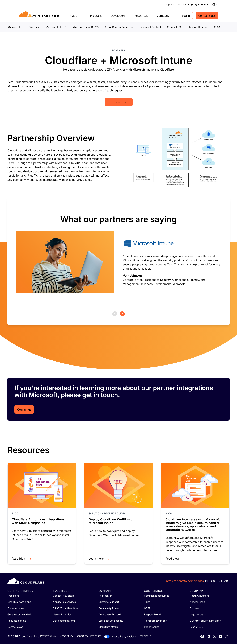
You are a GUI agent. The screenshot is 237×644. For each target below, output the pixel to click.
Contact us (119, 102)
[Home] (39, 16)
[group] (118, 255)
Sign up (170, 4)
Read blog (22, 559)
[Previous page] (115, 314)
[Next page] (122, 314)
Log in (186, 16)
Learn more (100, 559)
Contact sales (207, 16)
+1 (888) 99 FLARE (217, 581)
